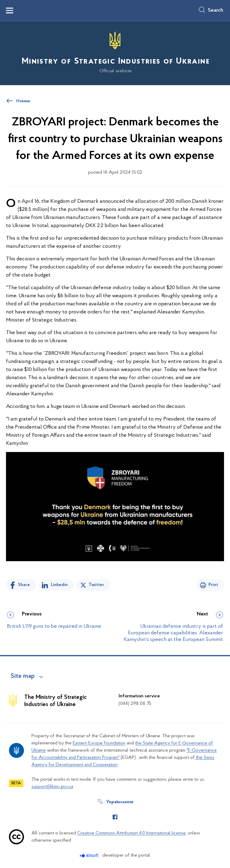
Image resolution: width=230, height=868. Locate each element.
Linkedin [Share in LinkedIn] (59, 585)
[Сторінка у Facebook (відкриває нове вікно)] (115, 817)
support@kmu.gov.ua (52, 787)
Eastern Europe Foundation (99, 743)
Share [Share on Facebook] (24, 585)
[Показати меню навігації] (10, 10)
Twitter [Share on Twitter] (96, 585)
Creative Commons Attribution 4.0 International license (131, 833)
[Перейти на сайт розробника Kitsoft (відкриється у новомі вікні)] (90, 856)
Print (213, 585)
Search (215, 10)
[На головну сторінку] (115, 53)
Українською (120, 802)
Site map (23, 676)
